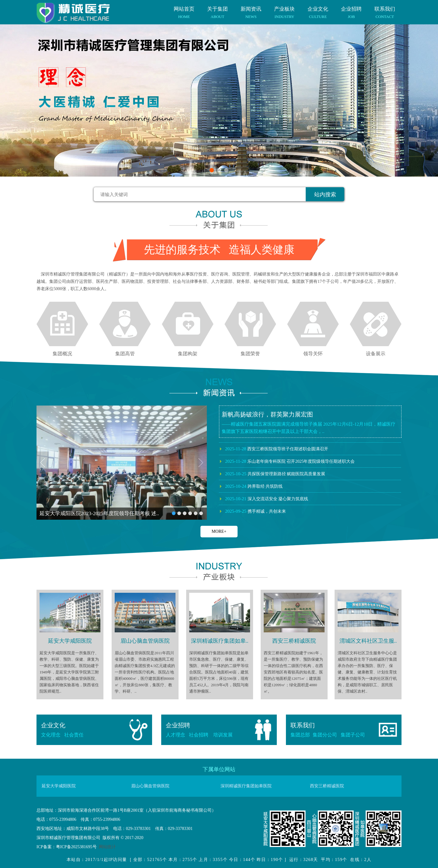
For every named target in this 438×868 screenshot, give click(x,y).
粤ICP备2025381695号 (76, 847)
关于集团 (217, 9)
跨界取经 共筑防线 (254, 498)
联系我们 (385, 9)
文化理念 (51, 735)
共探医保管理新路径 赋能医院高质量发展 (275, 485)
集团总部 (300, 735)
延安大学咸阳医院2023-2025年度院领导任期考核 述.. (99, 513)
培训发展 (223, 735)
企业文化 (318, 9)
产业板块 (284, 9)
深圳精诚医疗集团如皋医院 (246, 786)
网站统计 (107, 847)
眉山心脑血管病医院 (150, 786)
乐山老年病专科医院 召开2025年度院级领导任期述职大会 (290, 473)
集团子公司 (353, 735)
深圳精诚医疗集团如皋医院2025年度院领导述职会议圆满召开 (294, 448)
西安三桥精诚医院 (327, 786)
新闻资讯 (251, 9)
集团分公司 (327, 735)
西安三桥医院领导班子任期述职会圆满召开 (277, 460)
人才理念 (176, 735)
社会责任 (74, 735)
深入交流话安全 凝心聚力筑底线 (267, 510)
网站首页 (184, 9)
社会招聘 (201, 735)
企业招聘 (351, 9)
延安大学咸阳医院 (59, 786)
